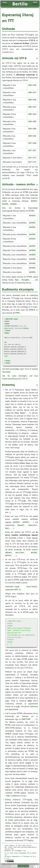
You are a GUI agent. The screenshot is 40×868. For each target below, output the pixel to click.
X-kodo (26, 866)
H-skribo (21, 866)
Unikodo (14, 866)
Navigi (5, 2)
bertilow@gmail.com (19, 851)
